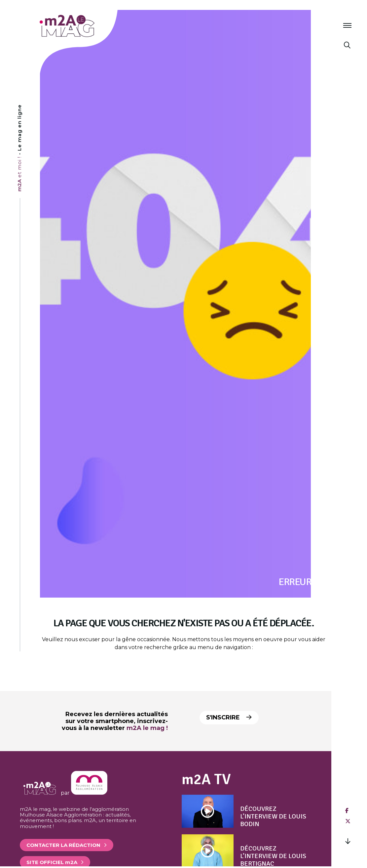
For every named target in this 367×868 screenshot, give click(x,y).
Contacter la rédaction (63, 845)
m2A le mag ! (147, 728)
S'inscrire (230, 717)
